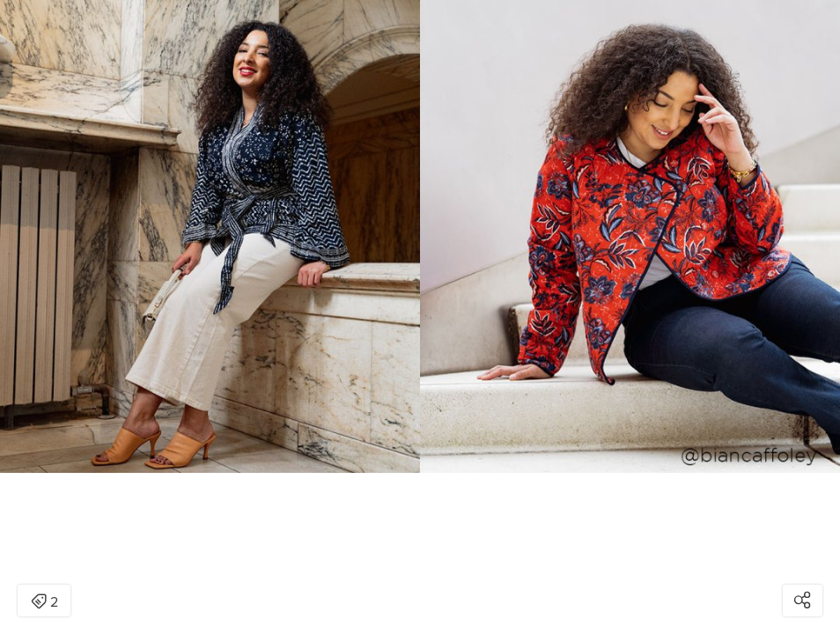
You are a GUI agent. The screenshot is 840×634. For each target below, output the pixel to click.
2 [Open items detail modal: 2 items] (44, 602)
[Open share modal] (803, 601)
